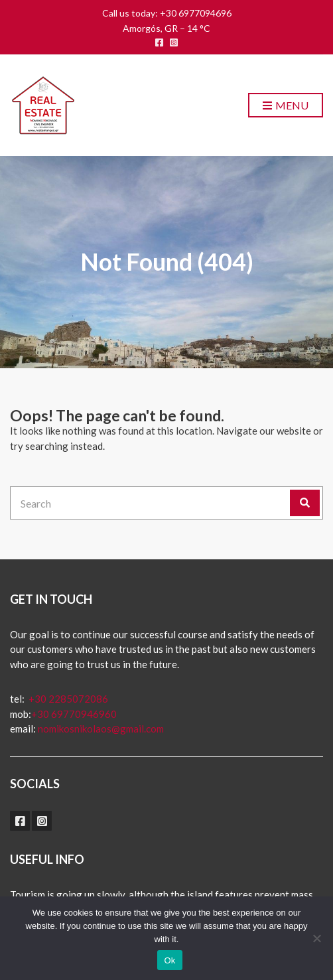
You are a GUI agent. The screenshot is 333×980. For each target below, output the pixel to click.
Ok (169, 960)
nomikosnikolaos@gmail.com (101, 729)
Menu (286, 106)
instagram (174, 42)
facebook (159, 42)
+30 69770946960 (74, 714)
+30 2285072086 (67, 699)
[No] (316, 938)
